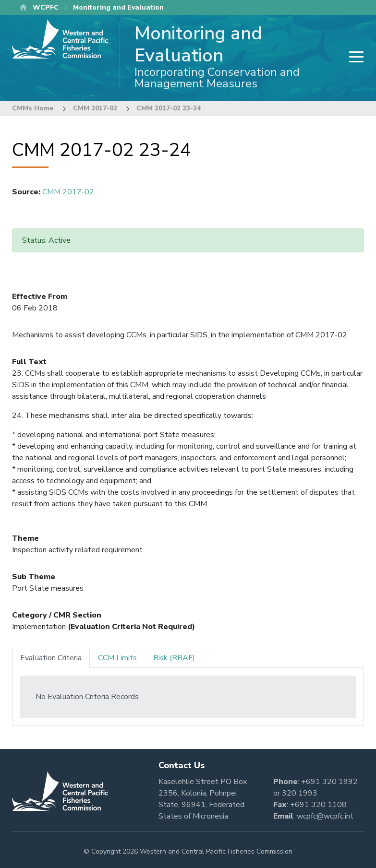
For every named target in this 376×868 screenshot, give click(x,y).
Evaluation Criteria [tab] (51, 658)
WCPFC (46, 7)
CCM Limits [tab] (117, 658)
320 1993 (300, 793)
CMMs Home (33, 108)
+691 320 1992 (329, 782)
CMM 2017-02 (95, 108)
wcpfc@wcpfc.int (325, 816)
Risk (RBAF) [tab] (174, 658)
